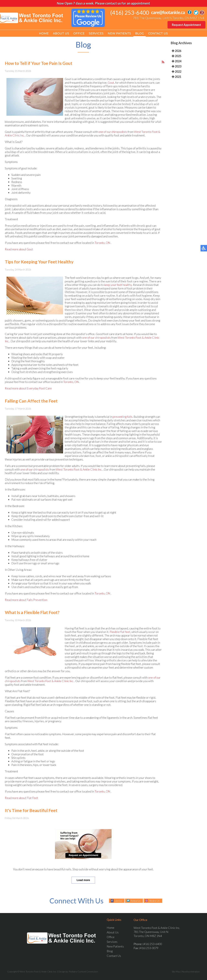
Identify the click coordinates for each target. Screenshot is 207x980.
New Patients (119, 33)
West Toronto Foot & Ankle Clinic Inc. (79, 470)
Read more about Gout (19, 250)
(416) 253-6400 (130, 13)
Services (96, 33)
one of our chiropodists (113, 133)
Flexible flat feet (120, 633)
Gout (111, 83)
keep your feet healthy (118, 286)
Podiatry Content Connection (83, 972)
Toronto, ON (102, 244)
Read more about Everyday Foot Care (28, 389)
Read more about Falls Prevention (26, 601)
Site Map (176, 972)
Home (44, 33)
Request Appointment (187, 25)
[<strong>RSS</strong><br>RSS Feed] (163, 63)
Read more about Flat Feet (21, 799)
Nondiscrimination (191, 972)
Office (79, 33)
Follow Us (136, 901)
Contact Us (158, 33)
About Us (61, 33)
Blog (140, 33)
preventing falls (123, 417)
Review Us (155, 901)
